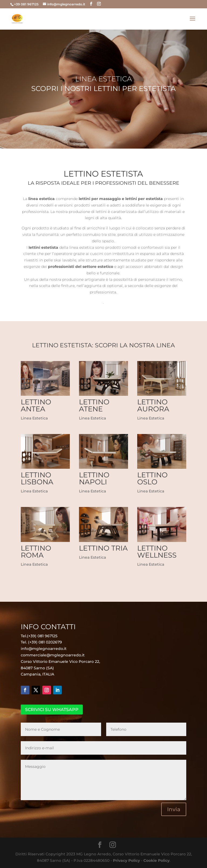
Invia (174, 809)
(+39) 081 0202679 (45, 642)
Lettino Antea (36, 405)
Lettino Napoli (94, 478)
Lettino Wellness (157, 552)
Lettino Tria (103, 548)
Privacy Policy (126, 860)
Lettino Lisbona (37, 478)
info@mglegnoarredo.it (44, 649)
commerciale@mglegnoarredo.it (53, 655)
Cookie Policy (156, 860)
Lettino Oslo (152, 478)
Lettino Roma (36, 552)
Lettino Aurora (153, 405)
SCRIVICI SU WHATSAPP (52, 710)
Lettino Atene (94, 405)
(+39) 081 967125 (42, 636)
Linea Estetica (34, 418)
